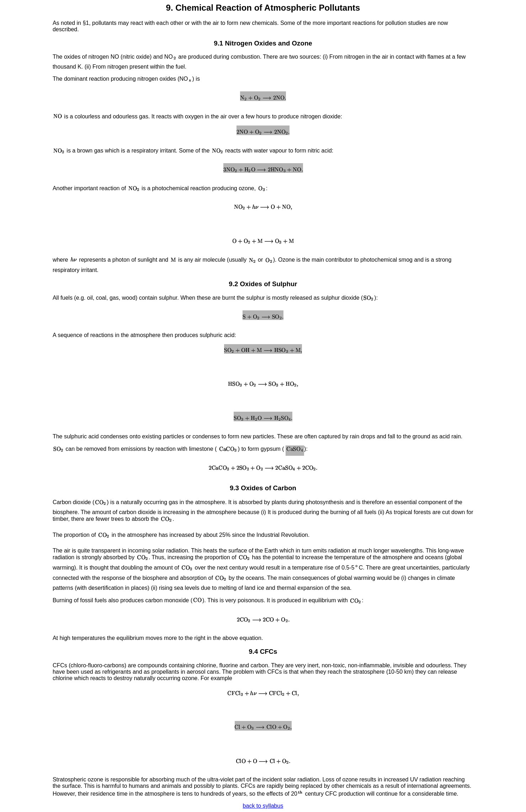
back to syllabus (263, 806)
